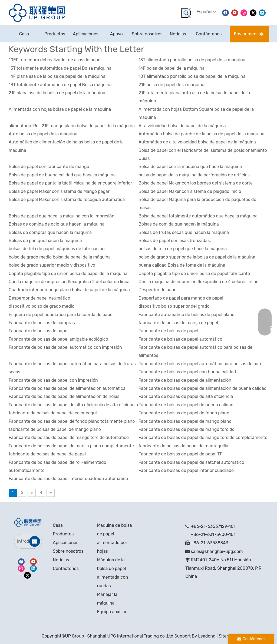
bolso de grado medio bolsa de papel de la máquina (60, 257)
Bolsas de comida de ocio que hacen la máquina (57, 224)
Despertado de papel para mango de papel (181, 298)
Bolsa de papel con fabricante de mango (49, 167)
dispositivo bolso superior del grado (174, 306)
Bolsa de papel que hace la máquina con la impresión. (62, 216)
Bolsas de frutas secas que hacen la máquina (184, 232)
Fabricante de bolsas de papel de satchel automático (191, 462)
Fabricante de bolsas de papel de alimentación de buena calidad (202, 388)
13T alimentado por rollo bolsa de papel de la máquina (192, 60)
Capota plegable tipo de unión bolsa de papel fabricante (194, 274)
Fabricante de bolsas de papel (39, 331)
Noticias (61, 560)
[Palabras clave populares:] (186, 13)
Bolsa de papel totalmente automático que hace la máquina (198, 216)
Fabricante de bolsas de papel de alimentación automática (67, 388)
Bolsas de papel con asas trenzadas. (175, 241)
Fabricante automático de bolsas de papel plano (187, 315)
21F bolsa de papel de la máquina (172, 85)
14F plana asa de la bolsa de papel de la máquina (57, 76)
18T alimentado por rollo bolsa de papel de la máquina (192, 76)
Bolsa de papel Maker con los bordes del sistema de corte (196, 183)
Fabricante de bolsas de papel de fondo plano (184, 413)
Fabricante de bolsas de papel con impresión (53, 380)
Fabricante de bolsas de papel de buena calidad (186, 405)
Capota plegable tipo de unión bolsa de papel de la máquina (68, 274)
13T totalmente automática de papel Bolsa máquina (60, 68)
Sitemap (227, 636)
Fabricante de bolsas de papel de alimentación (185, 380)
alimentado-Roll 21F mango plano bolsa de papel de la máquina (72, 126)
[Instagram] (244, 13)
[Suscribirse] (35, 541)
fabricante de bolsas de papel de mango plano (55, 429)
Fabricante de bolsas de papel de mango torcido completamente (203, 437)
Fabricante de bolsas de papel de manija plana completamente (71, 446)
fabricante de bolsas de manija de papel (178, 323)
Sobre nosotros (68, 551)
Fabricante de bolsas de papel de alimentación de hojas (64, 396)
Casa (58, 525)
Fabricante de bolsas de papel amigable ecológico (58, 339)
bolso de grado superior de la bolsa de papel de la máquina (197, 257)
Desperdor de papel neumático (39, 298)
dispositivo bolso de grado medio (42, 306)
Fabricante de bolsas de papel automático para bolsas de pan (200, 364)
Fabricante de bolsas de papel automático (180, 339)
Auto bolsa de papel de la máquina (43, 134)
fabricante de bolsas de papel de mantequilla (183, 446)
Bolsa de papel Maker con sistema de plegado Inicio (190, 191)
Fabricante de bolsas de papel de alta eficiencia (186, 396)
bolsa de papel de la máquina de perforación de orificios (194, 175)
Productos (63, 534)
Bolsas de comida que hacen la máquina (179, 224)
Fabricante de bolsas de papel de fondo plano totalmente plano (72, 421)
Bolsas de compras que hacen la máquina (50, 232)
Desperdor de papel (158, 290)
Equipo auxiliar (112, 612)
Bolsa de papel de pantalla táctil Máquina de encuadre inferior (70, 183)
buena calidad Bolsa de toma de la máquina (182, 265)
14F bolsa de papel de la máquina (172, 68)
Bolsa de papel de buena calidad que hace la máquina (62, 175)
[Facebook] (225, 13)
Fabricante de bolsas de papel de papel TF (180, 454)
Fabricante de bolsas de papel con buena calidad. (188, 372)
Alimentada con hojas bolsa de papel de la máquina (60, 109)
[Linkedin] (262, 13)
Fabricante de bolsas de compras (42, 323)
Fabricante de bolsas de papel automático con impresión (65, 347)
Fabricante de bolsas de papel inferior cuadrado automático (68, 479)
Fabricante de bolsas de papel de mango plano (185, 421)
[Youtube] (235, 13)
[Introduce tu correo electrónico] (24, 541)
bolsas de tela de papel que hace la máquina (183, 249)
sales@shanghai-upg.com (217, 551)
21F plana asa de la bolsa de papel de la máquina (57, 93)
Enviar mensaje (249, 34)
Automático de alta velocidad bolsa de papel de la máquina (197, 142)
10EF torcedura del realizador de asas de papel (55, 60)
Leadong (207, 636)
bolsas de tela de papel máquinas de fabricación (57, 249)
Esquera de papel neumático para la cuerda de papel (61, 315)
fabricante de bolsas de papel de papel (47, 454)
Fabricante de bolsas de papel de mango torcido (187, 429)
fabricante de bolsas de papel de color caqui (53, 413)
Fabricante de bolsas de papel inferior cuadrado (186, 470)
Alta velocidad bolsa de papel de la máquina (182, 126)
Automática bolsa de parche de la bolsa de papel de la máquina (201, 134)
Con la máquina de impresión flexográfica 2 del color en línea (69, 282)
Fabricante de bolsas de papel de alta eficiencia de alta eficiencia (73, 405)
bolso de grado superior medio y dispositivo (52, 265)
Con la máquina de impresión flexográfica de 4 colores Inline (198, 282)
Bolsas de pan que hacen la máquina (45, 241)
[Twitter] (253, 13)
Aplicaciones (65, 543)
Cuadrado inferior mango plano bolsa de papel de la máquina (69, 290)
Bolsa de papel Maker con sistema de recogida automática (67, 199)
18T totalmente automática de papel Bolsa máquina (60, 85)
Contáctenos (66, 568)
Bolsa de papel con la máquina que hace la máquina (190, 167)
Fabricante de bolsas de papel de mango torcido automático (69, 437)
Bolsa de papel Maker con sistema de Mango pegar (59, 191)
